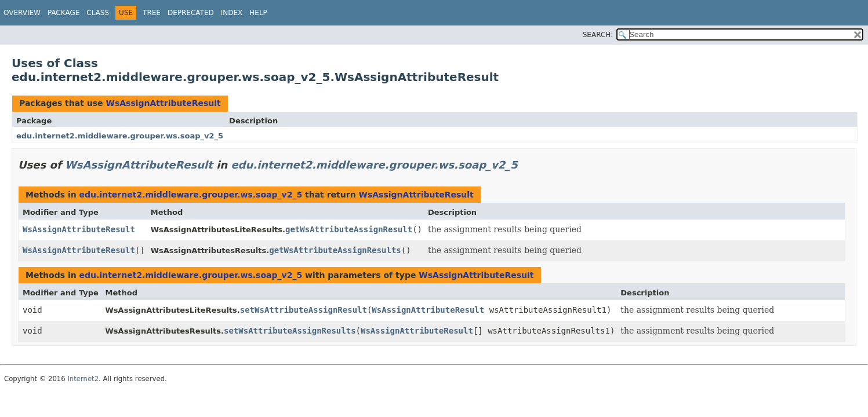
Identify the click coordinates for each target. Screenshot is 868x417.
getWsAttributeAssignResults (335, 250)
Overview (22, 13)
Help (258, 13)
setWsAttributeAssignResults (290, 331)
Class (98, 13)
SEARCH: (598, 35)
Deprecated (191, 13)
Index (232, 13)
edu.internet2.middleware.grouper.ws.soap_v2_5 (120, 136)
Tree (152, 13)
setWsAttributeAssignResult (304, 310)
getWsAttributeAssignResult (349, 229)
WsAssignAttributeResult (163, 103)
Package (63, 13)
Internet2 (83, 379)
